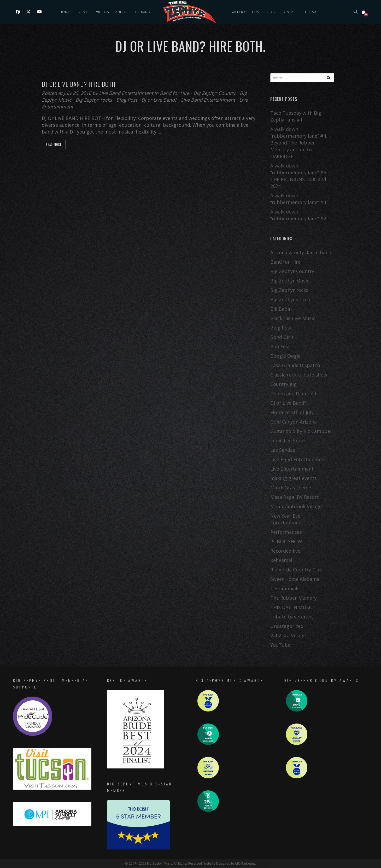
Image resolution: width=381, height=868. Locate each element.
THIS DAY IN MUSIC (292, 607)
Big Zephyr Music (290, 281)
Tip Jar (310, 12)
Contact (290, 12)
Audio (121, 12)
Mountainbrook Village (296, 506)
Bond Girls (282, 337)
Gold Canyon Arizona (294, 422)
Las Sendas (283, 450)
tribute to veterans (292, 617)
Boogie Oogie (285, 356)
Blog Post (127, 100)
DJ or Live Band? (159, 100)
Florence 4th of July (292, 412)
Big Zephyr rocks (94, 100)
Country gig (283, 384)
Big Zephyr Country (215, 93)
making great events (294, 478)
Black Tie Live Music (293, 318)
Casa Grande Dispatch (295, 365)
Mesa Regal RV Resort (295, 497)
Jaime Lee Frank (288, 441)
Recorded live (285, 551)
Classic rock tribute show (299, 375)
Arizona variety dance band (301, 252)
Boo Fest (280, 346)
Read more (54, 144)
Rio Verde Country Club (296, 570)
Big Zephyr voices (290, 299)
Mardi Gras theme (291, 488)
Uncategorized (287, 626)
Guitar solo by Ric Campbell (301, 431)
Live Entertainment (292, 469)
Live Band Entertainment (127, 93)
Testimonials (285, 588)
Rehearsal (281, 560)
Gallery (238, 12)
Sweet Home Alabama (295, 579)
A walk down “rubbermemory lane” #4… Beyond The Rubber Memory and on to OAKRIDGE (300, 143)
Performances (286, 532)
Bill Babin (281, 309)
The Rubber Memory (294, 598)
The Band (142, 12)
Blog (270, 12)
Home (65, 12)
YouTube (280, 645)
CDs (256, 12)
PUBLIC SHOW (286, 541)
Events (83, 12)
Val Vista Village (288, 635)
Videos (102, 12)
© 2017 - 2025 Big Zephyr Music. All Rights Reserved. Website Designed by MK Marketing (190, 863)
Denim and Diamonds (294, 394)
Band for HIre (175, 93)
